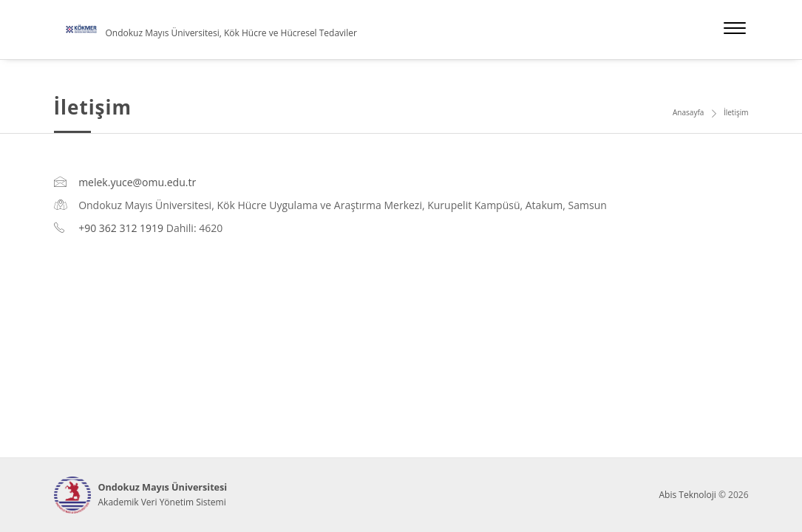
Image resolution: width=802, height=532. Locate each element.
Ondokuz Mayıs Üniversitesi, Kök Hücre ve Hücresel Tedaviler (231, 33)
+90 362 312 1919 (121, 228)
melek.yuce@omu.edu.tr (137, 182)
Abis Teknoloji (687, 495)
